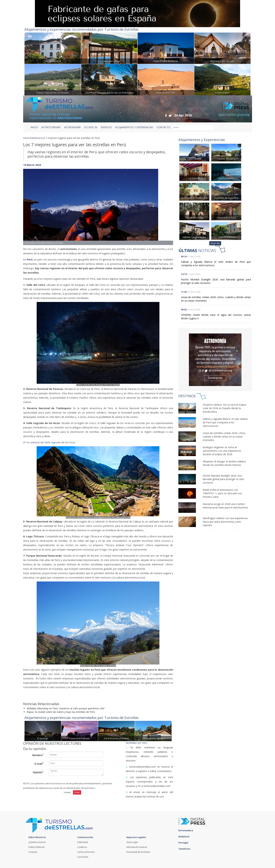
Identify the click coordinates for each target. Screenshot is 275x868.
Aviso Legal (132, 842)
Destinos (35, 138)
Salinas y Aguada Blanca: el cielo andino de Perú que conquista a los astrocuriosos (225, 422)
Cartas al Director (86, 852)
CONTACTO (163, 127)
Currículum (83, 857)
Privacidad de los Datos (138, 852)
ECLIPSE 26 (91, 127)
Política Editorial (36, 847)
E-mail (39, 763)
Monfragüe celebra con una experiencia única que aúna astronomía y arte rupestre (225, 522)
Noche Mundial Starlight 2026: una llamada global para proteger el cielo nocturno (223, 479)
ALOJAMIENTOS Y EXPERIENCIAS (134, 127)
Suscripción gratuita (234, 115)
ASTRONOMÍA (72, 127)
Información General (137, 847)
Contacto (33, 852)
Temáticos (185, 849)
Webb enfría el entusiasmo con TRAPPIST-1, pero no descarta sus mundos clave (222, 493)
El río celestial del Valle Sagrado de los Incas (49, 442)
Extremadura (187, 830)
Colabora (82, 847)
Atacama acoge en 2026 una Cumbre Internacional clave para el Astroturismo (225, 506)
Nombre (38, 755)
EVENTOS (106, 127)
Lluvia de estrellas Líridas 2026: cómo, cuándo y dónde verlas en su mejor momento (224, 437)
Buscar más (215, 243)
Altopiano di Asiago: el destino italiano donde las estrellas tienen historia (224, 463)
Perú (30, 259)
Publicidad (83, 842)
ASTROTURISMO (51, 127)
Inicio (34, 127)
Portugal (184, 843)
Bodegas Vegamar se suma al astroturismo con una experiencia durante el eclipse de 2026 (222, 451)
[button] (34, 203)
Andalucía (185, 837)
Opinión (38, 772)
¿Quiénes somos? (37, 842)
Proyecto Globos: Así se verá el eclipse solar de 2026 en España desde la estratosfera (225, 408)
